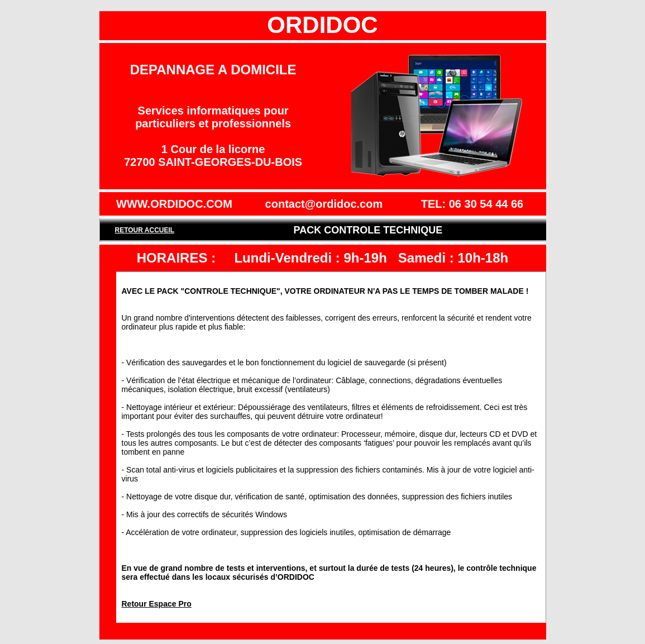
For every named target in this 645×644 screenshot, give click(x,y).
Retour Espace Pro (157, 604)
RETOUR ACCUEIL (144, 230)
